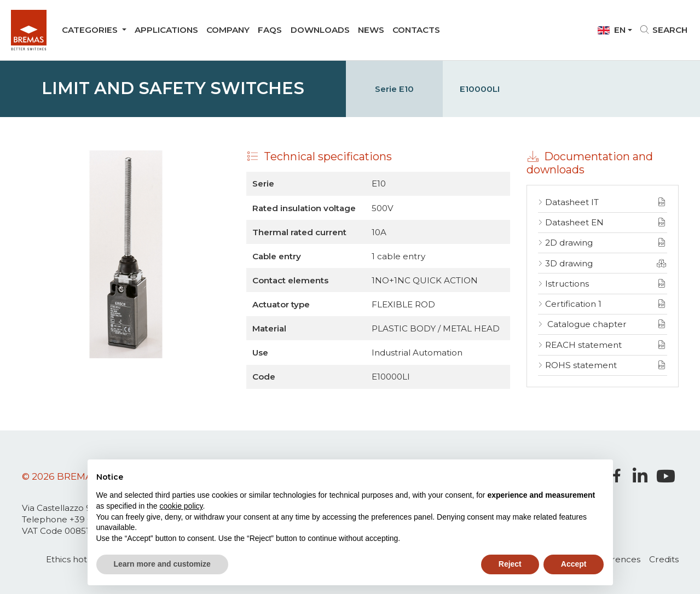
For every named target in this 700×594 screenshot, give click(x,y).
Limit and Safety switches (173, 88)
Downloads (320, 30)
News (371, 30)
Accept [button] (574, 564)
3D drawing (569, 263)
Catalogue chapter (586, 324)
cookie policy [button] (181, 506)
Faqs (270, 30)
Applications (166, 30)
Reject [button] (510, 564)
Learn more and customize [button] (162, 564)
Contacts (416, 30)
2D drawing (569, 243)
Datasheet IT (572, 202)
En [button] (612, 30)
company (228, 30)
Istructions (567, 284)
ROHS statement (581, 365)
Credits (664, 559)
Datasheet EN (574, 222)
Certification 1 (573, 304)
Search (664, 30)
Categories (91, 30)
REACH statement (583, 345)
